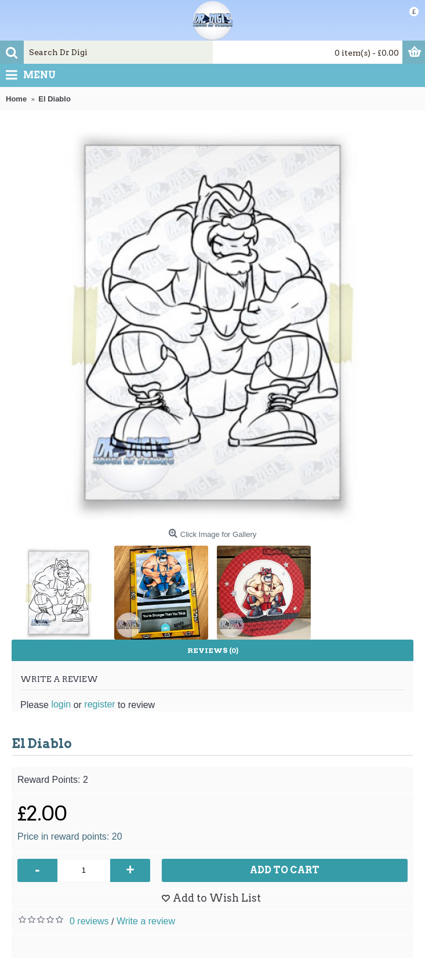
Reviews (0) (213, 650)
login (61, 704)
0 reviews (89, 921)
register (99, 704)
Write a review (146, 921)
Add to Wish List (217, 898)
